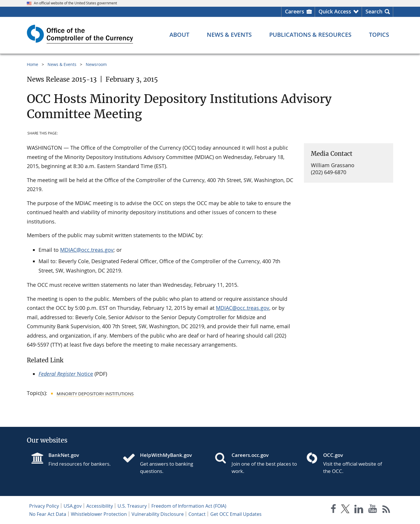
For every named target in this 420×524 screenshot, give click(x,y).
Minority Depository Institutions (95, 394)
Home (33, 64)
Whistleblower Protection (99, 514)
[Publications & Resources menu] (310, 35)
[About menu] (179, 35)
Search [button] (374, 11)
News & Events (62, 64)
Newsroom (96, 64)
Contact (197, 514)
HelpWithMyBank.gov (166, 455)
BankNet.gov (64, 455)
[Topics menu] (379, 35)
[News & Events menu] (229, 35)
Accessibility (100, 506)
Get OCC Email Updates (236, 514)
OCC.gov (333, 455)
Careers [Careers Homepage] (295, 11)
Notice (66, 374)
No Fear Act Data (48, 514)
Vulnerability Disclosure (158, 514)
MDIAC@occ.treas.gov (87, 250)
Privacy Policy (44, 506)
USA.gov (73, 506)
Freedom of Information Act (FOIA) (189, 506)
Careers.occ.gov (250, 455)
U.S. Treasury (132, 506)
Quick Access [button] (335, 11)
